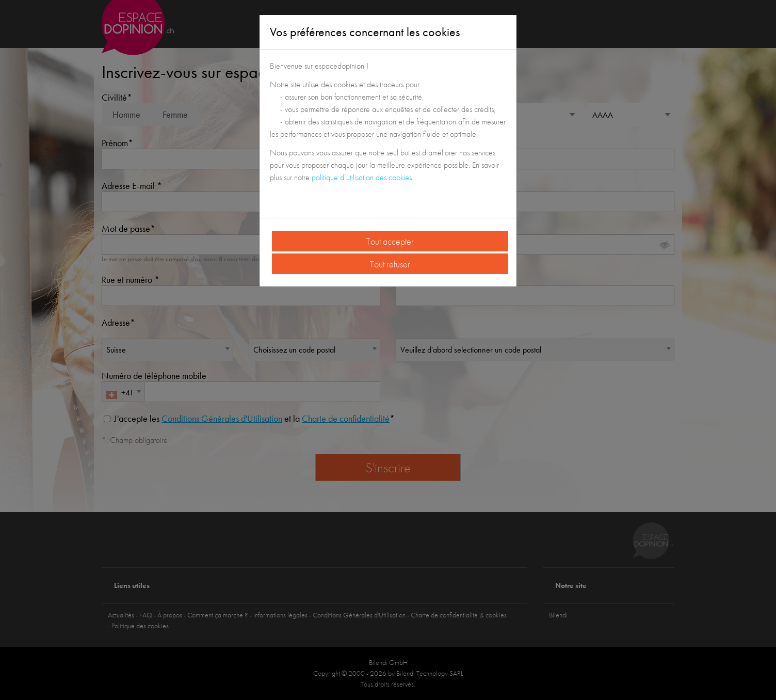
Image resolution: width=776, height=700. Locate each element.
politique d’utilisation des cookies (362, 177)
